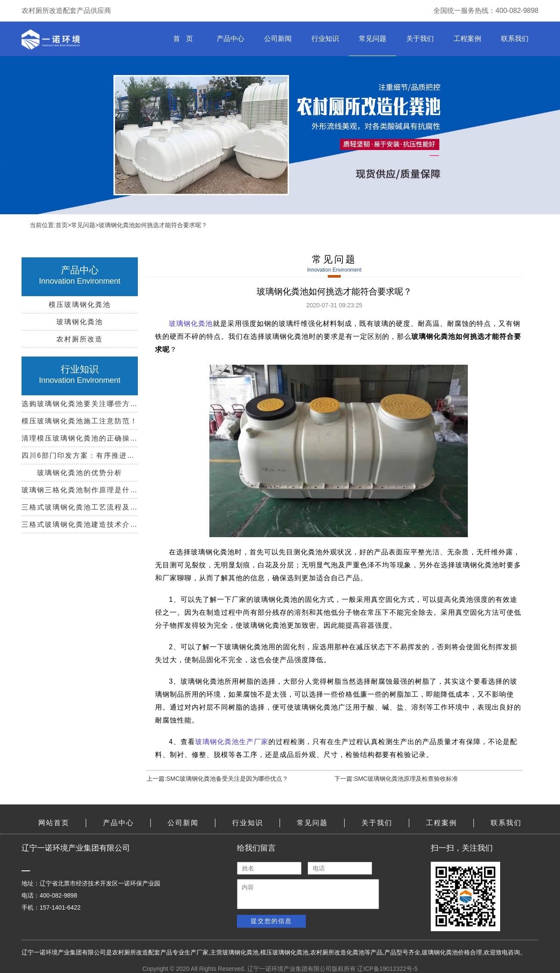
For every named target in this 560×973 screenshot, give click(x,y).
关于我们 (420, 39)
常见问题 (373, 39)
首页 (62, 225)
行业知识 (325, 39)
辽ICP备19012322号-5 (387, 969)
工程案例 (467, 39)
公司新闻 (278, 39)
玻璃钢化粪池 (240, 952)
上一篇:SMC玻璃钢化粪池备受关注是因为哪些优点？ (217, 779)
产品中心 (230, 39)
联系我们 (515, 39)
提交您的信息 (271, 921)
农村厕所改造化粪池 (337, 952)
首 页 (183, 39)
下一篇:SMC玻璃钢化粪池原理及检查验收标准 (396, 779)
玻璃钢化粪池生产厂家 (232, 742)
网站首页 (54, 823)
